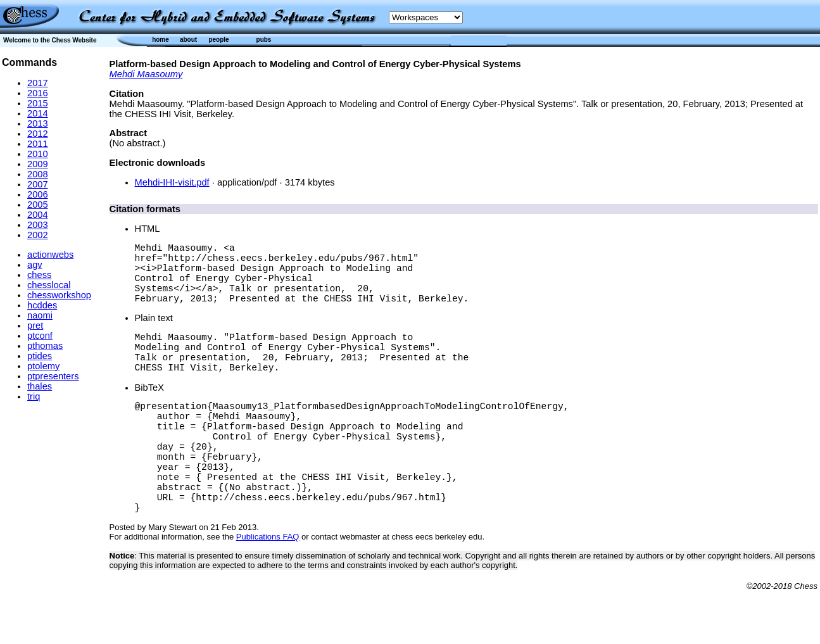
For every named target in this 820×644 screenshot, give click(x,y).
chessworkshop (59, 295)
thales (40, 386)
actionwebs (50, 255)
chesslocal (49, 285)
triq (34, 396)
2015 (38, 103)
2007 (38, 184)
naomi (40, 315)
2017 (38, 83)
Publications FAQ (268, 590)
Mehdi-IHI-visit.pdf (172, 182)
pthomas (45, 346)
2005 (38, 205)
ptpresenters (53, 376)
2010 (38, 154)
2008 (38, 174)
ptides (40, 356)
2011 (38, 144)
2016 (38, 93)
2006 (38, 194)
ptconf (40, 336)
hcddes (42, 305)
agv (35, 265)
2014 (38, 113)
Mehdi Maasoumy (146, 74)
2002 (38, 235)
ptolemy (43, 366)
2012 (38, 134)
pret (35, 325)
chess (39, 275)
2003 (38, 225)
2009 (38, 164)
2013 (38, 123)
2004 (38, 215)
